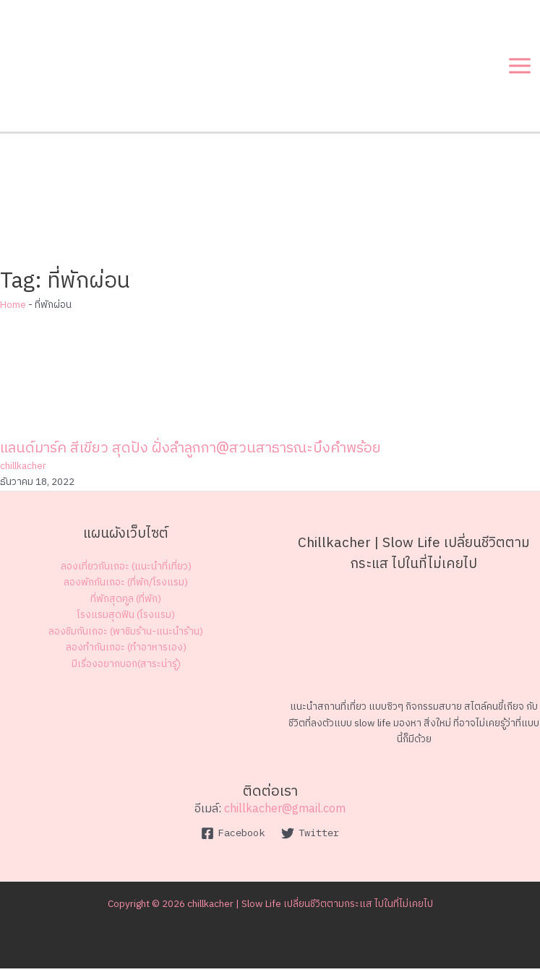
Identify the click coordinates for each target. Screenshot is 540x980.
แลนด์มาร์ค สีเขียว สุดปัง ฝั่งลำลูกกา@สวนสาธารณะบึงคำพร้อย (190, 460)
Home (13, 317)
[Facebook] (233, 845)
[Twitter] (310, 845)
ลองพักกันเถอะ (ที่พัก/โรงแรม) (126, 594)
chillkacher (23, 478)
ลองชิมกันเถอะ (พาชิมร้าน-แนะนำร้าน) (126, 643)
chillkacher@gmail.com (285, 821)
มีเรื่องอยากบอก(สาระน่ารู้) (126, 676)
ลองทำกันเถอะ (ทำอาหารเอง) (126, 660)
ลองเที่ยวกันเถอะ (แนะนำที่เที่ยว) (126, 578)
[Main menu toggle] (520, 69)
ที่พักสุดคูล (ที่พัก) (126, 611)
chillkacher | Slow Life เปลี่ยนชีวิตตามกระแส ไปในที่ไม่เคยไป (310, 916)
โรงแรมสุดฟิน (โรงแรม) (126, 627)
